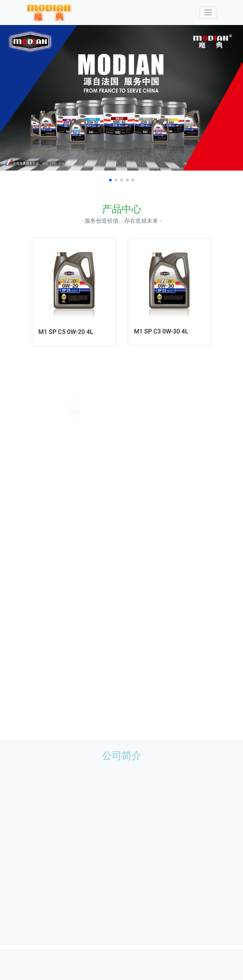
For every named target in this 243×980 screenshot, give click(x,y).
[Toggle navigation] (208, 13)
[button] (110, 180)
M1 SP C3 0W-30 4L (162, 326)
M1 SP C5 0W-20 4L (66, 329)
